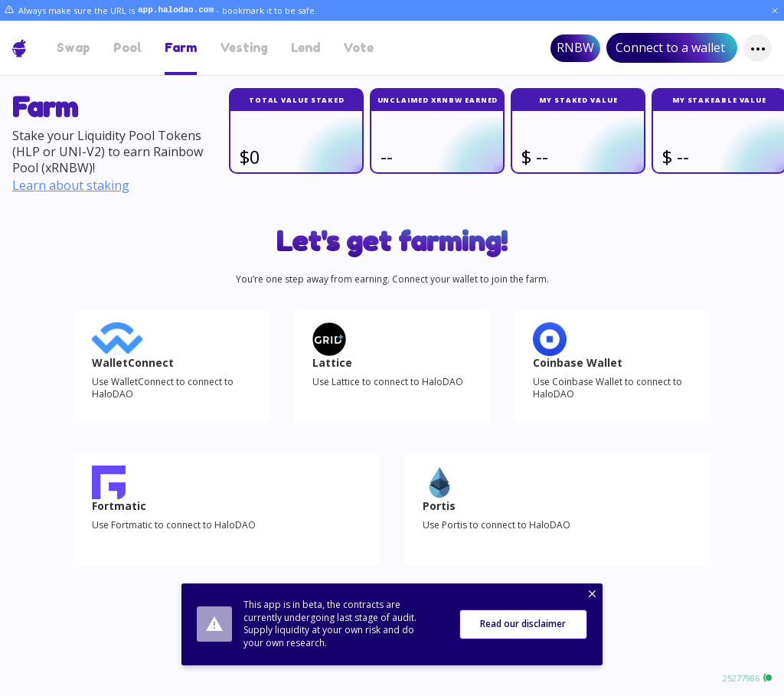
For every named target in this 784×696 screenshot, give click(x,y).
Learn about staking (71, 186)
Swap (73, 47)
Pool (127, 47)
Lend (305, 47)
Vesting (244, 47)
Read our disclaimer (523, 624)
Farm (181, 47)
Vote (358, 47)
